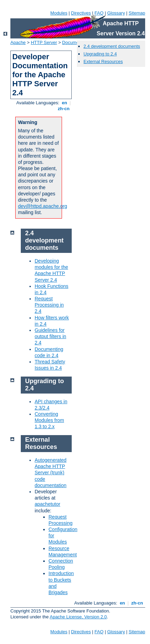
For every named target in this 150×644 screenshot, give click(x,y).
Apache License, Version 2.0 (78, 617)
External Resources (103, 61)
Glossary (116, 13)
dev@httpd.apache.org (43, 206)
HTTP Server (44, 42)
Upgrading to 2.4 (100, 54)
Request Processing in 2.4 (49, 305)
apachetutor (47, 504)
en (64, 103)
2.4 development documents (112, 46)
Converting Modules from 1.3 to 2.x (49, 420)
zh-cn (64, 109)
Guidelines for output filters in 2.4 (50, 336)
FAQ (99, 13)
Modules (59, 13)
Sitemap (137, 13)
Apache (18, 42)
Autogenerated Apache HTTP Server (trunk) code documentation (51, 473)
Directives (81, 13)
